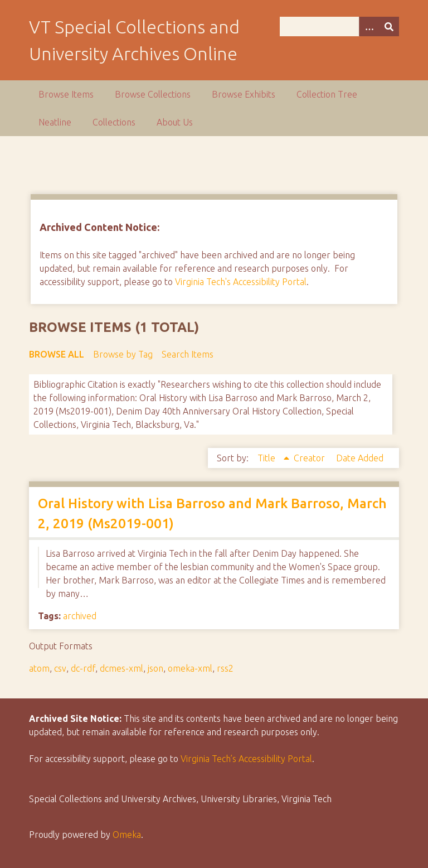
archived (80, 616)
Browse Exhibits (244, 94)
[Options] (369, 26)
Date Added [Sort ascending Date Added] (360, 458)
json (155, 668)
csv (60, 668)
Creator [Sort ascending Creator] (310, 458)
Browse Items (66, 94)
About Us (175, 122)
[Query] (339, 26)
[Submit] (389, 26)
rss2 (225, 668)
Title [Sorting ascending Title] (267, 458)
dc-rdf (83, 668)
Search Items (188, 354)
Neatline (55, 122)
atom (39, 668)
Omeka (127, 835)
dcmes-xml (121, 668)
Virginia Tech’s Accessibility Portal (246, 759)
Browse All (57, 354)
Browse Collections (153, 94)
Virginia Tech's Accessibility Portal (241, 282)
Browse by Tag (123, 354)
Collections (114, 122)
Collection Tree (327, 94)
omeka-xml (190, 668)
